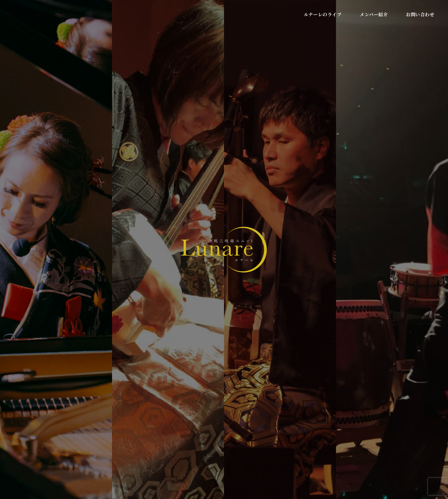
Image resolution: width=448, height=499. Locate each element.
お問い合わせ (420, 15)
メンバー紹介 (374, 15)
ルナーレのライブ (323, 15)
